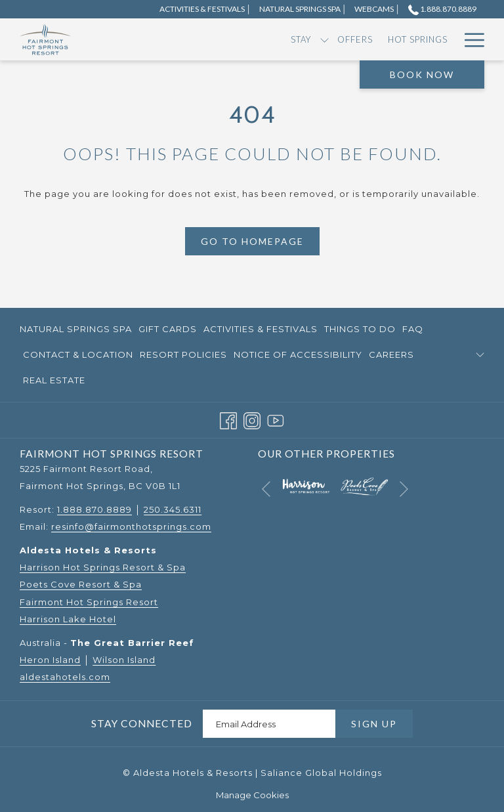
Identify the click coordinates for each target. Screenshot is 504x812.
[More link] (470, 39)
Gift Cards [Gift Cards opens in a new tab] (168, 331)
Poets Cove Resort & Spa (81, 584)
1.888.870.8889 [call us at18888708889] (442, 9)
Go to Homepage (252, 241)
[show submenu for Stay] (158, 39)
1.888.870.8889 (94, 509)
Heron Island (50, 660)
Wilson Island (124, 660)
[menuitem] (135, 39)
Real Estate (54, 380)
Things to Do (360, 329)
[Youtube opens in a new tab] (276, 419)
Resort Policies (183, 354)
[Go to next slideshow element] (404, 489)
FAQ (413, 329)
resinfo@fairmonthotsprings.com (131, 526)
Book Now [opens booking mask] (422, 75)
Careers (391, 354)
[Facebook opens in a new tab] (228, 419)
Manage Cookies (252, 795)
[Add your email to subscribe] (269, 724)
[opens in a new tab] (306, 485)
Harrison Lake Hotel (68, 619)
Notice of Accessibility (298, 354)
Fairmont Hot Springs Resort (89, 602)
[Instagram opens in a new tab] (252, 419)
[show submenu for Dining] (420, 39)
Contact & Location (78, 354)
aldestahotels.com (65, 677)
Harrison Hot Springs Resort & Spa (103, 567)
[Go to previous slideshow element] (266, 489)
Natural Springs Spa (76, 329)
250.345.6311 (173, 509)
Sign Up (374, 724)
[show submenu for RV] (362, 39)
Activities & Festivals (261, 329)
